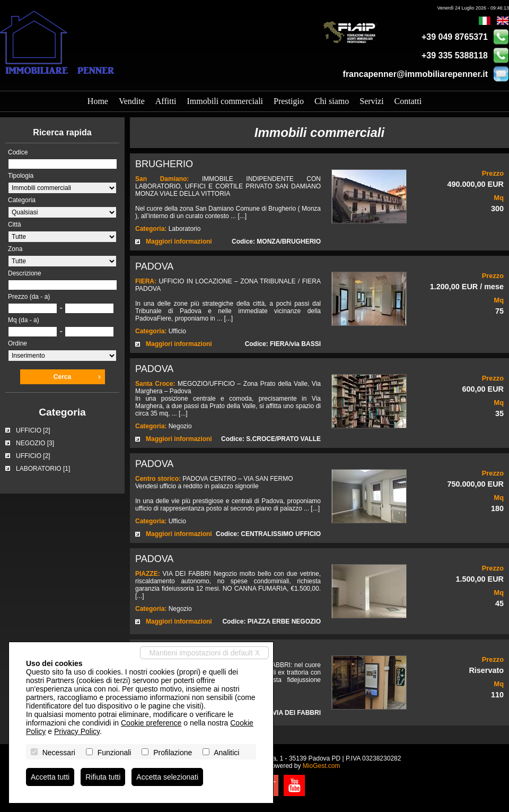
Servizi (371, 101)
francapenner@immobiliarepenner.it (415, 74)
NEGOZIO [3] (35, 443)
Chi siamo (332, 101)
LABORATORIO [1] (43, 469)
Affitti (166, 101)
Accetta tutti (50, 777)
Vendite (132, 101)
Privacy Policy (77, 731)
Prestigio (289, 101)
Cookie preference (151, 723)
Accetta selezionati (167, 777)
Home (98, 101)
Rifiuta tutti (103, 777)
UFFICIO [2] (33, 430)
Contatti (408, 101)
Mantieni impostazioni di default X (204, 653)
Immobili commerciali (225, 101)
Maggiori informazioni (179, 241)
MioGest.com (322, 766)
